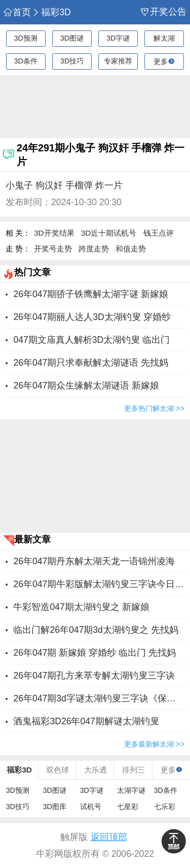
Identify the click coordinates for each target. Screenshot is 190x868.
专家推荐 (118, 61)
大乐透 (96, 770)
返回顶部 (109, 837)
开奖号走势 (53, 249)
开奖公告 (164, 12)
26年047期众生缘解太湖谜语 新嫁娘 (86, 385)
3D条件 (25, 61)
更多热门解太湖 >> (154, 408)
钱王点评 (159, 233)
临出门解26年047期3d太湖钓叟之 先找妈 (96, 630)
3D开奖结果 (54, 233)
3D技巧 (72, 61)
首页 (17, 12)
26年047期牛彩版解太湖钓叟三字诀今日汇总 (99, 584)
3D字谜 (118, 38)
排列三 (134, 770)
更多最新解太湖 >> (154, 744)
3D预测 (25, 38)
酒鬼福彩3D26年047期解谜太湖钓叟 (86, 721)
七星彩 (128, 807)
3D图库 (55, 807)
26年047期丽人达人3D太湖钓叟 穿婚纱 (92, 317)
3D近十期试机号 (109, 233)
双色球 (58, 770)
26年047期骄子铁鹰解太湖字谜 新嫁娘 (91, 294)
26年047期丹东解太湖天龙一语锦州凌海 (94, 561)
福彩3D (51, 12)
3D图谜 (72, 38)
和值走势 (131, 249)
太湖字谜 (131, 790)
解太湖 (164, 38)
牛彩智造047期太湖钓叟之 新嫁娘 (81, 607)
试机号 (91, 807)
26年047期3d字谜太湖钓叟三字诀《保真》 (99, 698)
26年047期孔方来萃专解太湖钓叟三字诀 (94, 676)
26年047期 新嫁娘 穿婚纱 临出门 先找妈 (94, 653)
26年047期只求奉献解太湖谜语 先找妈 (91, 363)
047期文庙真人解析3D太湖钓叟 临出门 (91, 340)
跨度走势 (94, 249)
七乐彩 (165, 807)
